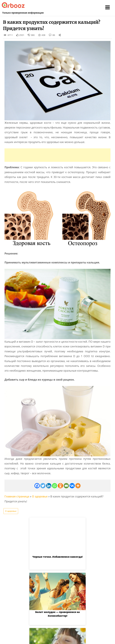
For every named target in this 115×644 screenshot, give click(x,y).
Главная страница (17, 496)
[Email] (66, 486)
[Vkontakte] (72, 486)
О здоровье (40, 496)
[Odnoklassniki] (60, 486)
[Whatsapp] (55, 486)
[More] (78, 486)
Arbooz (52, 639)
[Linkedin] (49, 486)
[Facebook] (37, 486)
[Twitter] (43, 486)
